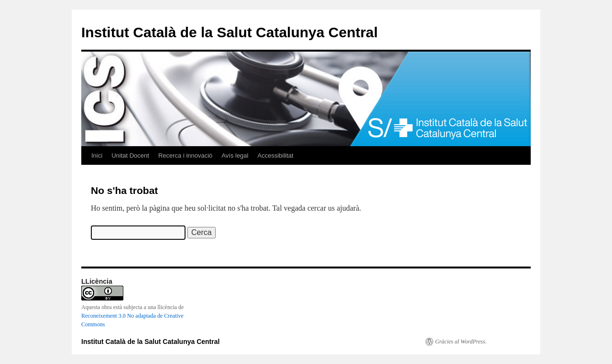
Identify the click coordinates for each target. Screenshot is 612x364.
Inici (97, 155)
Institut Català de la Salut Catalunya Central (229, 32)
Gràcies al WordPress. (461, 342)
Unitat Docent (130, 155)
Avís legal (235, 155)
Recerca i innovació (185, 155)
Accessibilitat (275, 155)
